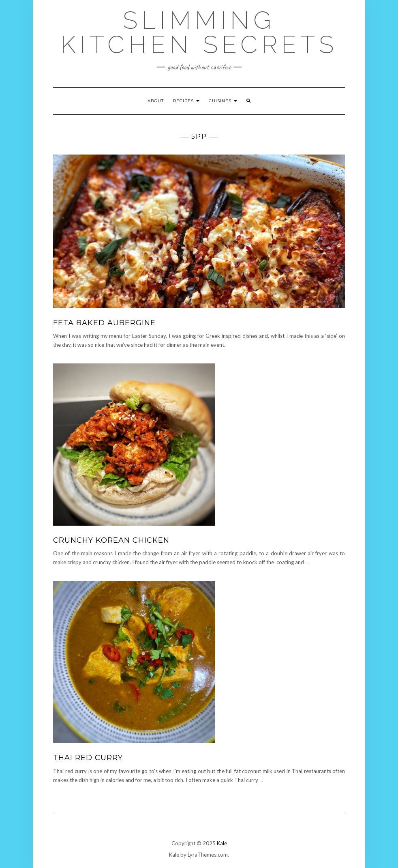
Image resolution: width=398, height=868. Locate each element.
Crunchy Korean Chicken (111, 540)
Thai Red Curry (88, 758)
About (156, 101)
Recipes (186, 101)
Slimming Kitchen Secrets (199, 32)
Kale (222, 843)
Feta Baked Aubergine (104, 323)
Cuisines (223, 101)
